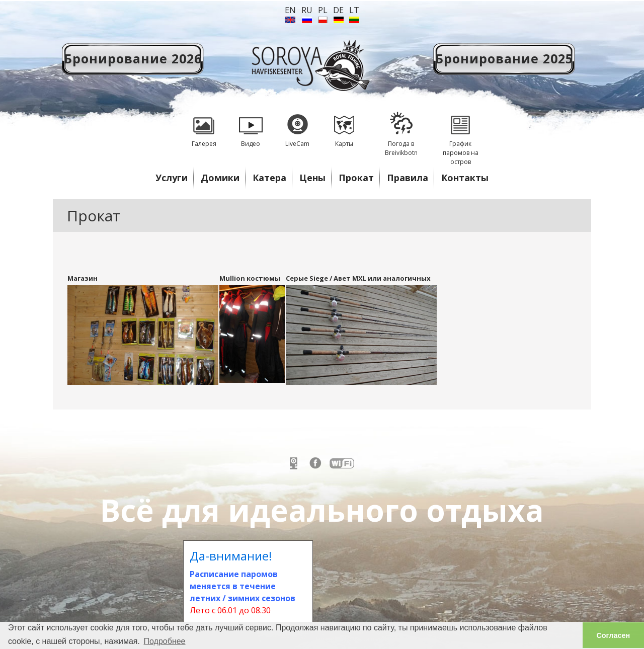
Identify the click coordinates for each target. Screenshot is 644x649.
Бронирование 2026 (133, 58)
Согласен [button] (613, 635)
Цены (312, 178)
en (290, 10)
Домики (220, 178)
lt (354, 10)
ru (307, 10)
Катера (269, 178)
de (338, 10)
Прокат (356, 178)
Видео (251, 126)
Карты (344, 126)
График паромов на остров (460, 135)
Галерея (204, 126)
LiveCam (297, 126)
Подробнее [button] (165, 641)
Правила (408, 178)
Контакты (465, 178)
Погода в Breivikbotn (401, 131)
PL (323, 10)
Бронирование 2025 (504, 58)
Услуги (172, 178)
